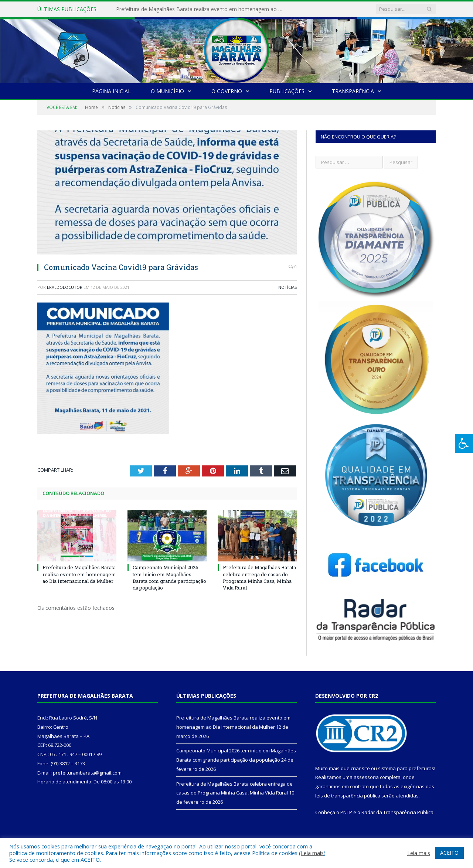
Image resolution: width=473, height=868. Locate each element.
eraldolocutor (65, 287)
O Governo (227, 91)
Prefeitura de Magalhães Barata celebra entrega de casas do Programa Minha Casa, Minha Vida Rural (259, 577)
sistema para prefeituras (406, 768)
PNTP (346, 812)
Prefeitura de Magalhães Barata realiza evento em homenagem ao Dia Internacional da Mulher (201, 9)
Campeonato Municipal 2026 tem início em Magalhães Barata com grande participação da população (169, 577)
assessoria (366, 777)
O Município (167, 91)
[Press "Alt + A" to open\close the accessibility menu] (464, 443)
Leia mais (312, 853)
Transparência (353, 91)
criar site (360, 768)
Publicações (287, 91)
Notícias (287, 287)
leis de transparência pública (348, 796)
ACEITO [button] (449, 853)
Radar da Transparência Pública (397, 812)
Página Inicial (111, 91)
